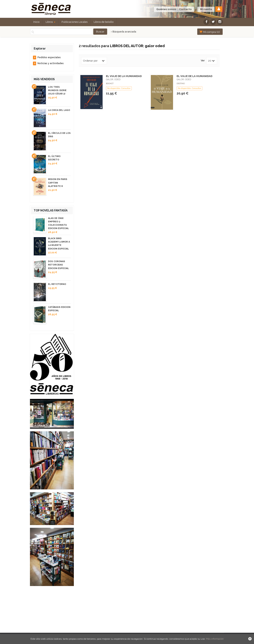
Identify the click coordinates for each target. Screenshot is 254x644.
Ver (203, 61)
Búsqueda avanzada (124, 32)
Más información (215, 639)
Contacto (185, 9)
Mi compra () (210, 32)
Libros (51, 22)
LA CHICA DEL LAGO (59, 110)
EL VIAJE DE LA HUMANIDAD (124, 76)
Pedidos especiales (49, 57)
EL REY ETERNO (57, 284)
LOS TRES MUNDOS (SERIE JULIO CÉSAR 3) (57, 90)
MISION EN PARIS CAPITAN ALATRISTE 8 (58, 183)
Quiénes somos (166, 9)
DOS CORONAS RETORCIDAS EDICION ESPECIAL (58, 265)
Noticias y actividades (51, 63)
